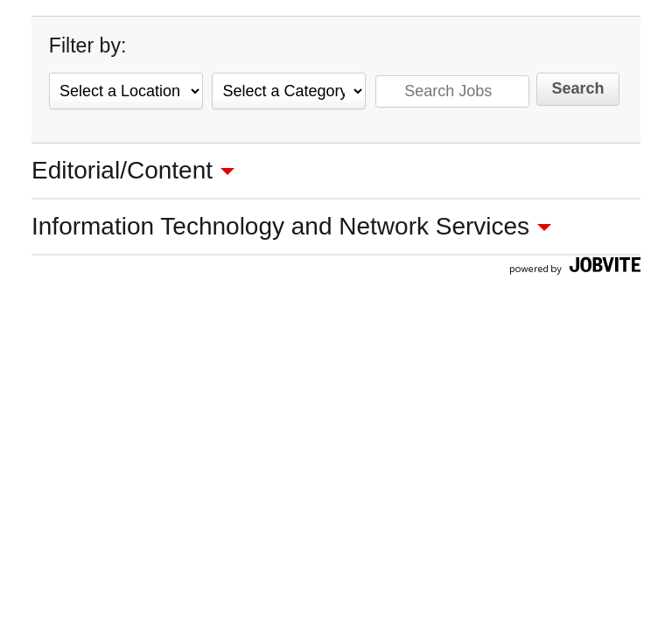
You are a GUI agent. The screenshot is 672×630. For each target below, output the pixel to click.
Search (577, 88)
